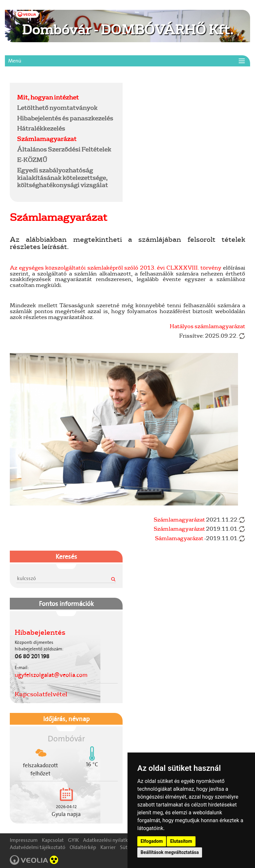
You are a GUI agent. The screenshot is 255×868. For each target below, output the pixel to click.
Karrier (108, 847)
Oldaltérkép (83, 847)
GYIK (73, 840)
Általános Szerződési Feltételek (64, 149)
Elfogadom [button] (152, 841)
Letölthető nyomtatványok (57, 108)
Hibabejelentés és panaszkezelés (65, 118)
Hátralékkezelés (41, 128)
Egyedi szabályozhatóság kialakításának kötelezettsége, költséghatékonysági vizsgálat (62, 178)
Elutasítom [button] (181, 841)
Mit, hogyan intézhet (48, 97)
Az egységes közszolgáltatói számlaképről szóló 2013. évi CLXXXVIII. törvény (116, 267)
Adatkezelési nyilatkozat (110, 840)
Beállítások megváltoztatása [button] (170, 852)
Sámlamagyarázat (179, 538)
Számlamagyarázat (47, 139)
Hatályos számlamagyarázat (207, 326)
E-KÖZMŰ (32, 160)
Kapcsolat (53, 840)
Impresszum (24, 840)
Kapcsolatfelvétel (41, 694)
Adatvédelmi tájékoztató (38, 847)
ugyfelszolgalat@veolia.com (51, 675)
